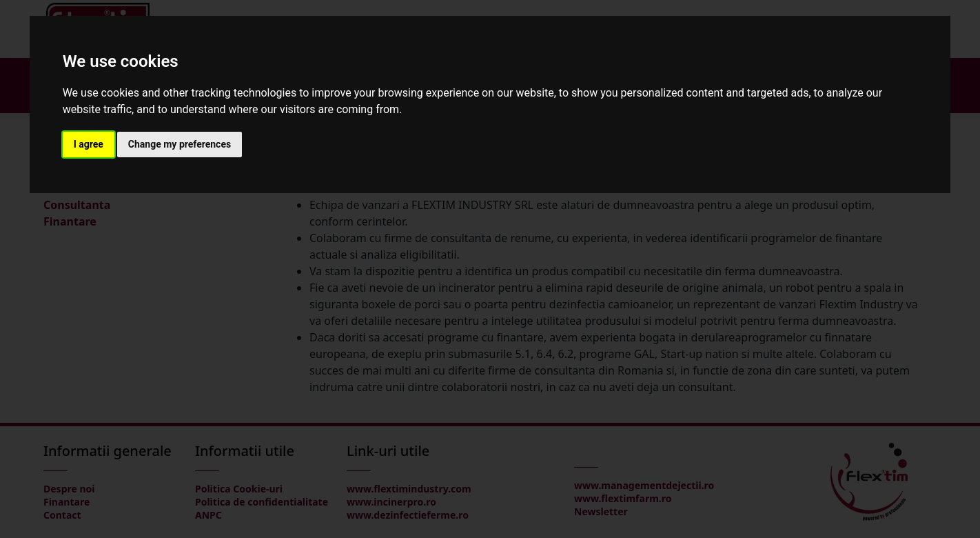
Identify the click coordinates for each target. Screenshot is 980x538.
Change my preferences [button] (180, 144)
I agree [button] (89, 144)
